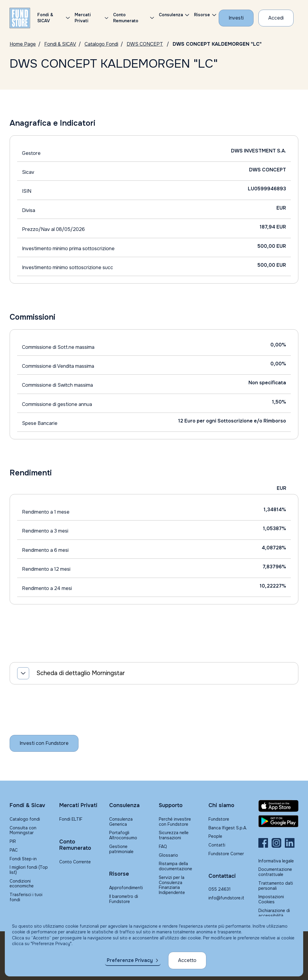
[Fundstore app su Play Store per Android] (278, 821)
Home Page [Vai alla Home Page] (23, 44)
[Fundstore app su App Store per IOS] (278, 806)
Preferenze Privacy (130, 960)
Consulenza (171, 15)
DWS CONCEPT (145, 44)
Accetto (187, 960)
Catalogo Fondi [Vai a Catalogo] (101, 44)
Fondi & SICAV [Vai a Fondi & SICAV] (60, 44)
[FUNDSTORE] (20, 18)
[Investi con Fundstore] (236, 18)
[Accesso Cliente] (276, 18)
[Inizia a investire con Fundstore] (44, 743)
